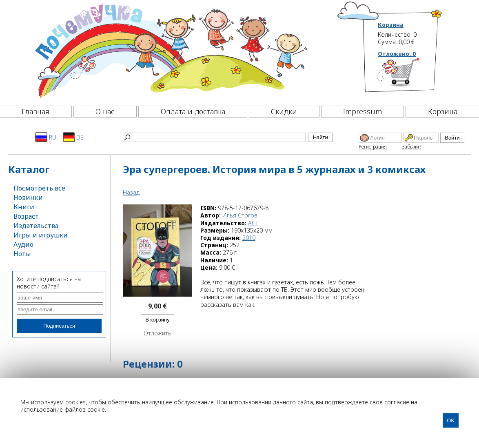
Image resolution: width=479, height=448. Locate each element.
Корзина (391, 25)
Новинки (28, 197)
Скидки (284, 111)
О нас (105, 111)
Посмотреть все (39, 188)
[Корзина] (410, 75)
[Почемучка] (170, 51)
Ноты (22, 254)
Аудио (23, 244)
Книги (24, 207)
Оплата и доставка (193, 111)
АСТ (253, 223)
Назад (131, 192)
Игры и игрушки (41, 235)
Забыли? (411, 147)
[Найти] (214, 137)
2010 (249, 238)
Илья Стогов (240, 215)
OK (451, 420)
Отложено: (397, 54)
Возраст (26, 216)
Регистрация (373, 147)
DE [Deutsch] (73, 137)
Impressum (363, 111)
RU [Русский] (46, 137)
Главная (35, 111)
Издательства (36, 226)
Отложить (157, 333)
